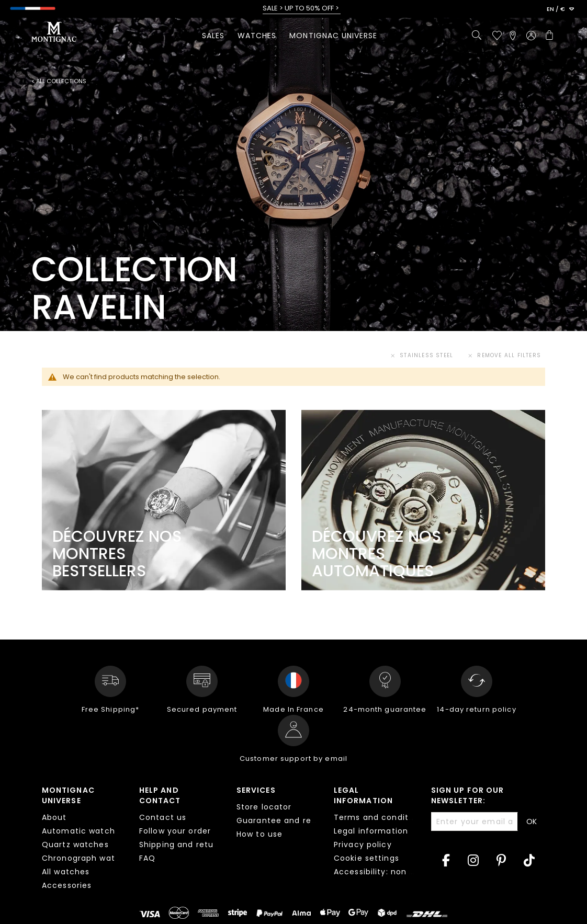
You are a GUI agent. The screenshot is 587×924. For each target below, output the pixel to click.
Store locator (264, 807)
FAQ (147, 858)
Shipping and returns (183, 845)
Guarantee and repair (282, 820)
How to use (259, 834)
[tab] (83, 839)
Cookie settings (366, 858)
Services (256, 790)
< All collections (59, 81)
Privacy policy (363, 845)
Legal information (363, 795)
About (54, 817)
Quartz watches (75, 845)
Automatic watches (83, 831)
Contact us (163, 817)
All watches (66, 872)
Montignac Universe (68, 795)
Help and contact (160, 795)
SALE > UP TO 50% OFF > (302, 8)
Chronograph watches (88, 858)
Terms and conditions (380, 817)
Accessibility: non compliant (393, 872)
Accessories (67, 885)
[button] (560, 9)
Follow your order (175, 831)
